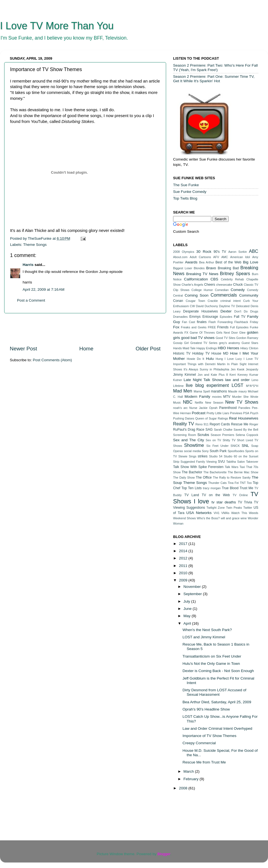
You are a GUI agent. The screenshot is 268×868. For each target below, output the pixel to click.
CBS (214, 279)
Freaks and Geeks (194, 327)
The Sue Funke (186, 185)
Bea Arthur (206, 262)
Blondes (199, 268)
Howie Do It (195, 359)
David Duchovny (207, 306)
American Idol (240, 257)
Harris (28, 265)
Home (86, 349)
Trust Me (247, 488)
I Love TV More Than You (57, 26)
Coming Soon (196, 295)
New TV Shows (242, 402)
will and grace (230, 518)
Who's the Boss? (208, 518)
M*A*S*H (252, 386)
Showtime (194, 445)
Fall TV (240, 317)
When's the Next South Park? (207, 630)
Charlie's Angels (192, 285)
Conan (178, 301)
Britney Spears (235, 273)
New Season (214, 403)
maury (243, 391)
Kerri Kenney (239, 375)
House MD (220, 353)
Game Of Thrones (202, 333)
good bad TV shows (198, 338)
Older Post (148, 349)
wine (244, 518)
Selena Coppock (247, 435)
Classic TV (251, 285)
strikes (203, 456)
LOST (237, 385)
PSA (246, 413)
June (188, 609)
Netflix (199, 403)
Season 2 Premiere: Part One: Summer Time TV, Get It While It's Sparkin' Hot (214, 79)
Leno (255, 380)
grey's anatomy (229, 343)
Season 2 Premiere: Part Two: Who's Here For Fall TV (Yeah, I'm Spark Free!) (215, 68)
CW (192, 306)
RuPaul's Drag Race (189, 430)
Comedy (238, 290)
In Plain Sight (237, 364)
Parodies (244, 408)
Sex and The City (189, 440)
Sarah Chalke (223, 430)
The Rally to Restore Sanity (232, 477)
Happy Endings (207, 348)
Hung (219, 359)
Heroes (233, 348)
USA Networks (199, 513)
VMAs (225, 513)
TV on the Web (216, 495)
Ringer (254, 424)
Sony (205, 451)
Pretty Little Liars (218, 413)
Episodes (226, 317)
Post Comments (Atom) (52, 360)
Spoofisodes (236, 451)
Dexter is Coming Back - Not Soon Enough (218, 671)
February (192, 779)
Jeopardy (252, 369)
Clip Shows (181, 290)
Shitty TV (229, 440)
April (188, 623)
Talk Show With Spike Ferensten (198, 467)
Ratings (223, 418)
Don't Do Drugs (246, 311)
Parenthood (228, 408)
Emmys (195, 317)
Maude (233, 391)
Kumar (254, 375)
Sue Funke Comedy (190, 192)
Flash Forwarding (221, 322)
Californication (196, 279)
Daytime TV (227, 306)
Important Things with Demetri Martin (199, 364)
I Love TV (251, 359)
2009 (184, 580)
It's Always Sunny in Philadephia (206, 369)
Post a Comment (31, 300)
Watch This (239, 513)
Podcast (199, 413)
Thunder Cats (217, 483)
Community (249, 295)
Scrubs (203, 435)
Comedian (222, 290)
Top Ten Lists (192, 488)
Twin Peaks (234, 508)
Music (177, 403)
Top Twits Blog (185, 198)
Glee (242, 333)
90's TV (220, 252)
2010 (184, 573)
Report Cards (220, 424)
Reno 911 (202, 424)
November (193, 587)
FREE (212, 327)
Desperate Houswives (200, 311)
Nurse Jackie (198, 408)
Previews (236, 413)
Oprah (213, 408)
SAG (209, 430)
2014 (184, 551)
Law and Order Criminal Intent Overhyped (217, 728)
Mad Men (183, 391)
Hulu (210, 359)
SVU (222, 462)
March (189, 771)
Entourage (210, 317)
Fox (176, 327)
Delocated (243, 306)
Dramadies (180, 317)
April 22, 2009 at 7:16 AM (44, 289)
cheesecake (224, 285)
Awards (191, 262)
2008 (184, 788)
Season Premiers (223, 435)
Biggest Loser (183, 268)
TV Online (240, 495)
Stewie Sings (187, 456)
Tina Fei (233, 483)
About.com (180, 257)
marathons (219, 391)
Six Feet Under (217, 446)
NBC (188, 402)
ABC (254, 251)
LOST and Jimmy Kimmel (204, 637)
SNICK (235, 446)
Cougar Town (195, 301)
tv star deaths (224, 502)
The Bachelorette (215, 472)
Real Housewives (244, 418)
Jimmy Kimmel (185, 375)
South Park (218, 451)
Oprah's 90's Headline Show (206, 709)
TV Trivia (245, 502)
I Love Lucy (233, 359)
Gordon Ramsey (247, 338)
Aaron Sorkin (238, 252)
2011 (184, 566)
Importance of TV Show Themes (210, 736)
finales (202, 322)
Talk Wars (231, 467)
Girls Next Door (227, 333)
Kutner (178, 380)
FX (186, 333)
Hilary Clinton (249, 348)
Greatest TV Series (204, 343)
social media (192, 451)
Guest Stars (250, 343)
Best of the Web (228, 262)
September (193, 594)
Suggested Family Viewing (199, 462)
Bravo (211, 268)
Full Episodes (239, 327)
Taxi (242, 467)
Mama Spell (202, 391)
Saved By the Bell (246, 430)
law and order (238, 380)
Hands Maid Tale (184, 348)
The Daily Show (184, 477)
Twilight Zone (215, 508)
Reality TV (184, 424)
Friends (223, 327)
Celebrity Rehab (232, 279)
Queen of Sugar (206, 418)
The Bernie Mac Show (243, 472)
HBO (222, 348)
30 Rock (204, 252)
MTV (227, 397)
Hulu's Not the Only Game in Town (211, 664)
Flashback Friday (246, 322)
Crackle (213, 301)
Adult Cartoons (200, 257)
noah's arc (180, 408)
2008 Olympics (184, 252)
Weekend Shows (184, 518)
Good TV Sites (225, 338)
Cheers (210, 285)
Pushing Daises (184, 418)
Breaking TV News (202, 274)
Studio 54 (216, 456)
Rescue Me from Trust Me (204, 762)
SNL (245, 446)
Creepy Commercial (199, 743)
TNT (243, 483)
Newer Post (23, 349)
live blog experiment (207, 385)
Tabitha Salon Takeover (242, 462)
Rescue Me (240, 424)
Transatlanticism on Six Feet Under (212, 656)
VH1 (216, 513)
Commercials (224, 295)
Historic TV (182, 353)
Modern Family (197, 397)
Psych (254, 413)
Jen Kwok (237, 369)
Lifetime (178, 386)
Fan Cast (189, 322)
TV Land (192, 495)
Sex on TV (213, 440)
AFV (216, 257)
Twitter (248, 508)
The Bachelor (192, 472)
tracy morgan (212, 488)
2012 (184, 558)
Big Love (251, 262)
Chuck (238, 285)
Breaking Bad (228, 268)
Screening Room (185, 435)
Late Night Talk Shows (204, 380)
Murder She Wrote (245, 397)
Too (249, 483)
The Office (204, 477)
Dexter (226, 311)
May (187, 616)
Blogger (164, 854)
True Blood (230, 488)
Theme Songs (35, 245)
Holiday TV (201, 353)
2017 (184, 544)
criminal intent (230, 301)
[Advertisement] (85, 329)
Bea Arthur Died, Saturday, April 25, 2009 (217, 702)
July (187, 601)
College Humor (202, 290)
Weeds (254, 513)
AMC (225, 257)
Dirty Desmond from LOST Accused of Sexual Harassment (215, 692)
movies (217, 397)
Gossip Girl (181, 343)
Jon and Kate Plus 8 (213, 375)
